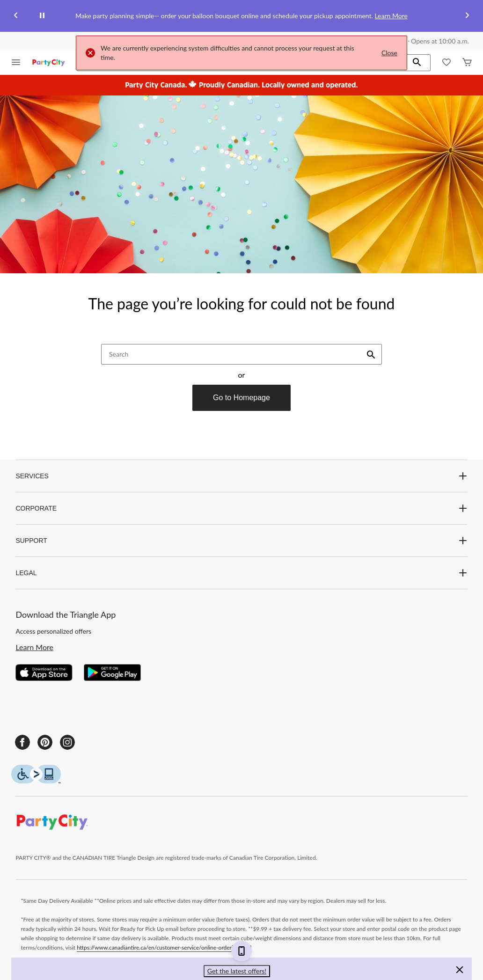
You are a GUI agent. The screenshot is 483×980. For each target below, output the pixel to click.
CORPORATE (241, 508)
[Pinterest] (45, 742)
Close (389, 53)
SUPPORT (241, 541)
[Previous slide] (16, 16)
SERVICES (241, 476)
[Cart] (467, 63)
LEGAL (241, 573)
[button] (417, 63)
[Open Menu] (16, 63)
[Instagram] (67, 742)
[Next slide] (467, 16)
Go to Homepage (241, 398)
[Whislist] (446, 63)
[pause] (42, 16)
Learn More (391, 16)
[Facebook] (22, 742)
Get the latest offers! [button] (237, 971)
